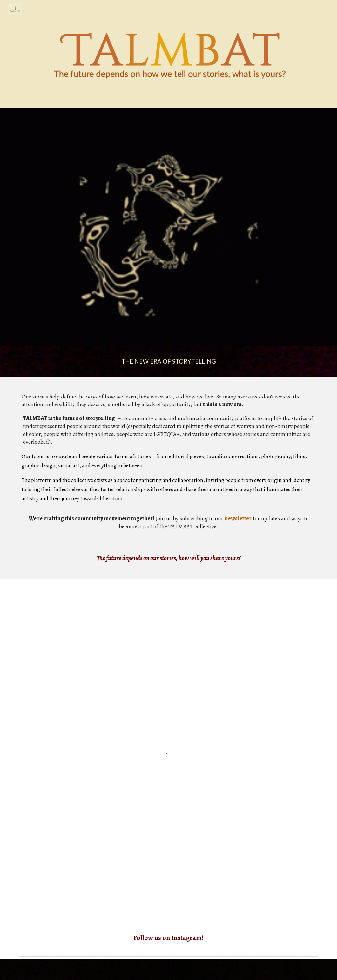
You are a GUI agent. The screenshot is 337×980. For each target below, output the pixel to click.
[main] (168, 362)
